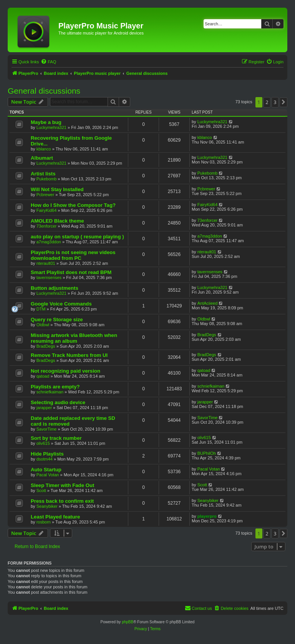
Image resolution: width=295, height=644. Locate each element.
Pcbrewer (45, 195)
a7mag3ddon (49, 242)
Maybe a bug (46, 122)
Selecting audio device (58, 402)
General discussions (44, 91)
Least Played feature (55, 517)
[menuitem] (48, 62)
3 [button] (275, 102)
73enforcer (47, 226)
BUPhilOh (207, 453)
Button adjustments (55, 288)
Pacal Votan (48, 475)
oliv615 (43, 443)
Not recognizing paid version (65, 371)
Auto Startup (46, 470)
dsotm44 (45, 459)
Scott (41, 490)
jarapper (44, 408)
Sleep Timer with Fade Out (62, 485)
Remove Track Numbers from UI (69, 355)
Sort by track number (56, 438)
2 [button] (267, 102)
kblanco (44, 149)
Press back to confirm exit (62, 501)
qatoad (43, 376)
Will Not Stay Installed (57, 189)
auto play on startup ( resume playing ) (77, 237)
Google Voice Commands (61, 304)
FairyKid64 (47, 210)
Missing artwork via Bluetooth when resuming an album (74, 338)
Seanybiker (47, 506)
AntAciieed (208, 303)
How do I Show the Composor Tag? (73, 205)
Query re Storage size (57, 320)
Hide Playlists (47, 454)
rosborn (44, 522)
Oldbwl (43, 325)
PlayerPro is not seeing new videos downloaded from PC (73, 255)
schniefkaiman (50, 392)
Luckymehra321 (51, 127)
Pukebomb (47, 179)
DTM (41, 309)
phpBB (128, 622)
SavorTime (47, 429)
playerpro (207, 516)
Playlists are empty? (55, 387)
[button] (283, 102)
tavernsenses (49, 277)
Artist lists (43, 174)
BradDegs (46, 346)
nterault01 (46, 263)
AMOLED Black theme (57, 221)
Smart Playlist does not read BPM (71, 272)
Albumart (42, 158)
